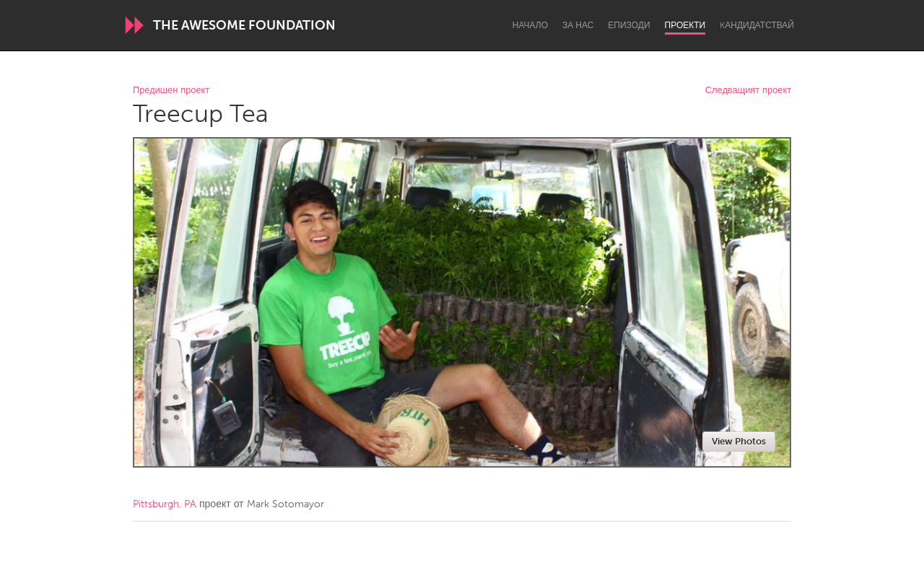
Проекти (685, 25)
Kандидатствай (757, 25)
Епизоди (629, 25)
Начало (530, 25)
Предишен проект (171, 91)
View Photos (739, 441)
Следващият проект (748, 91)
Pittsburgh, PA (165, 504)
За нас (578, 25)
